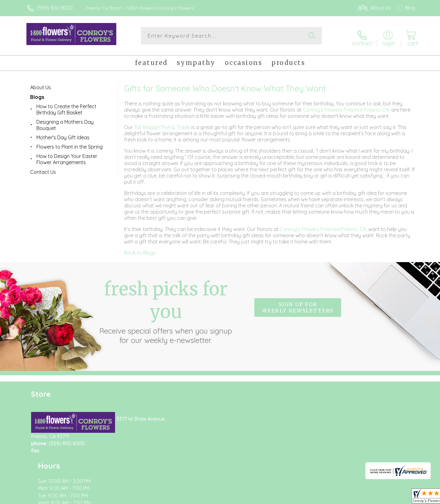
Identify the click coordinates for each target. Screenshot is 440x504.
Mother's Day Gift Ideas (63, 134)
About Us (41, 84)
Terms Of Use (279, 497)
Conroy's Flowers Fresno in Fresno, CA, (347, 106)
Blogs (37, 94)
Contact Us (43, 169)
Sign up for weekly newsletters (298, 304)
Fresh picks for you (166, 308)
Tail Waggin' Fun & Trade (163, 124)
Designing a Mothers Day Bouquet (65, 122)
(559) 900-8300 (55, 8)
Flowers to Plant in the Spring (69, 143)
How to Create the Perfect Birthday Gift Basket (66, 106)
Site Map (398, 497)
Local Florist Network (360, 497)
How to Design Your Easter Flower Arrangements (67, 156)
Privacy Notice (316, 497)
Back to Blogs (140, 249)
